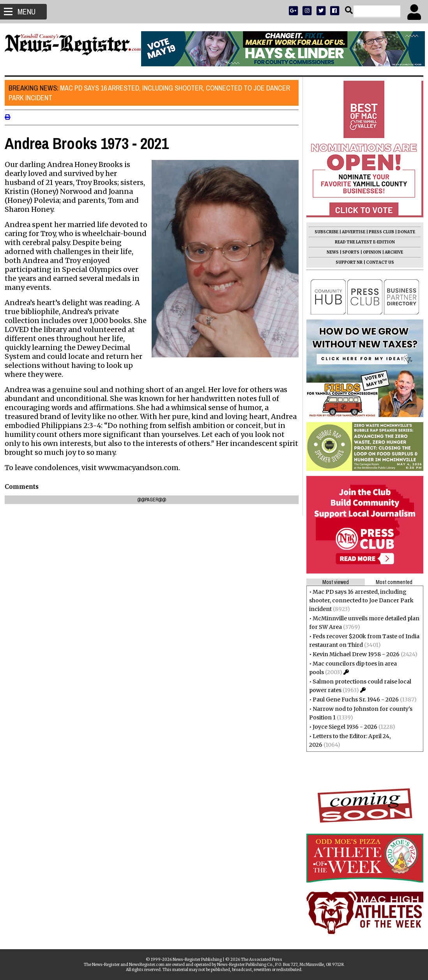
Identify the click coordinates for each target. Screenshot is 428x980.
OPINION (369, 252)
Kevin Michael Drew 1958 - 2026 (353, 654)
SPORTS (348, 252)
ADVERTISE (350, 232)
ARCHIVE (391, 252)
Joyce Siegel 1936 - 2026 (342, 727)
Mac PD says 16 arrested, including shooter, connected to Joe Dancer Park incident (152, 93)
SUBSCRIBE (323, 232)
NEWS (330, 252)
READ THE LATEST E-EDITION (362, 242)
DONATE (403, 232)
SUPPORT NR (346, 262)
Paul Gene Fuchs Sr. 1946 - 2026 (353, 699)
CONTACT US (377, 262)
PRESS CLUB (378, 232)
